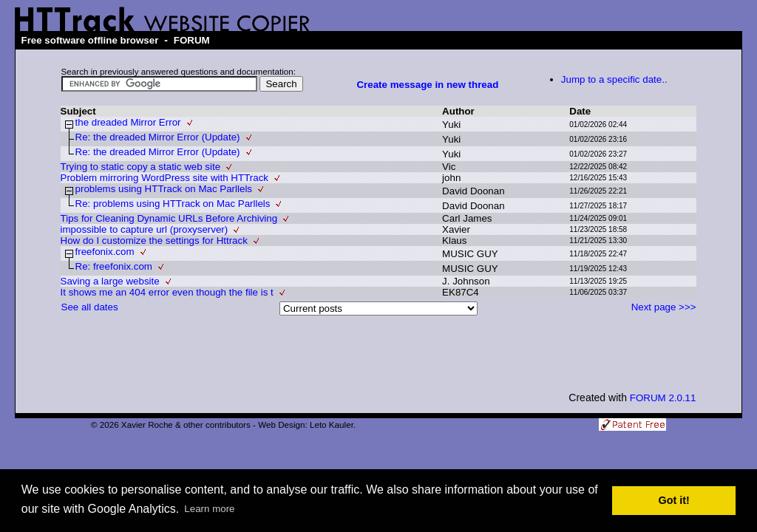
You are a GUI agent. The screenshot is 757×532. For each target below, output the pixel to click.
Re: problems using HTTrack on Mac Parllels (173, 204)
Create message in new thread (427, 85)
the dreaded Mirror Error (128, 122)
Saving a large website (110, 281)
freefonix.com (105, 252)
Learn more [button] (209, 509)
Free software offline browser (89, 40)
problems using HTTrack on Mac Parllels (164, 189)
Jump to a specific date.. (614, 79)
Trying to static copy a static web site (141, 167)
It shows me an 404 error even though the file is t (167, 292)
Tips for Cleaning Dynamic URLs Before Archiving (169, 218)
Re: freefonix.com (114, 266)
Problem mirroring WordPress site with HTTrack (164, 178)
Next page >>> (664, 307)
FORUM (192, 40)
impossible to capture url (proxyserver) (145, 229)
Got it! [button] (674, 500)
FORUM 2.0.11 (663, 398)
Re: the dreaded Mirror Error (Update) (158, 137)
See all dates (90, 307)
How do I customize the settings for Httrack (154, 241)
